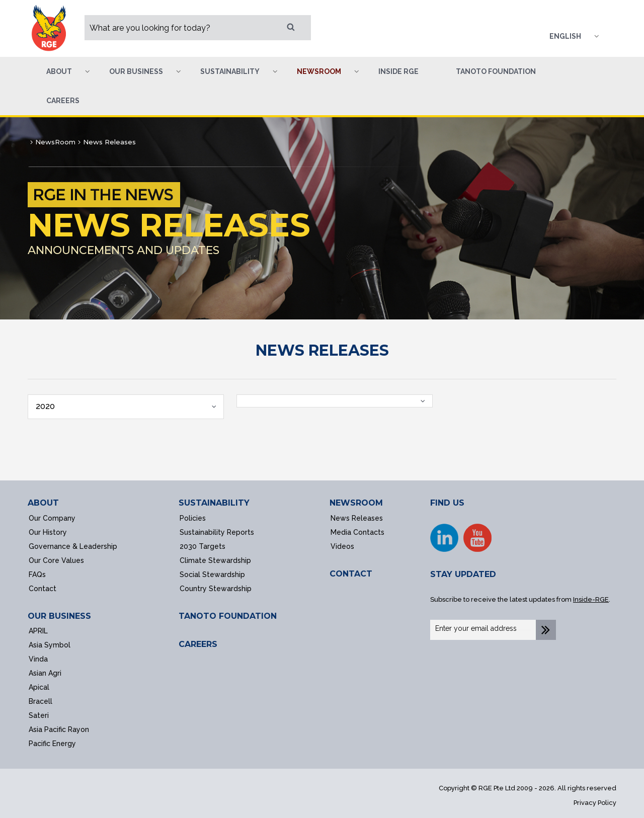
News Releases (357, 518)
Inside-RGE (591, 599)
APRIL (38, 631)
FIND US (447, 503)
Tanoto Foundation (496, 71)
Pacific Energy (52, 744)
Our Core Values (56, 560)
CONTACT (351, 574)
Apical (39, 687)
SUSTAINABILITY (214, 503)
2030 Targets (203, 546)
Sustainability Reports (217, 532)
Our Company (52, 518)
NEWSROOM (356, 503)
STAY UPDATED (463, 574)
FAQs (37, 575)
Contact (43, 589)
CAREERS (198, 644)
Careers (63, 101)
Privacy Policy (595, 803)
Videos (342, 546)
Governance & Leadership (73, 546)
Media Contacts (357, 532)
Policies (193, 518)
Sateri (39, 715)
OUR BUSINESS (59, 616)
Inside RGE (398, 71)
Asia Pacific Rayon (59, 729)
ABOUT (43, 503)
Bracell (41, 701)
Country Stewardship (216, 589)
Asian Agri (45, 673)
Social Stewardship (212, 575)
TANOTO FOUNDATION (228, 616)
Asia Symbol (50, 645)
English (565, 36)
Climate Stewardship (215, 560)
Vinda (38, 659)
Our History (48, 532)
